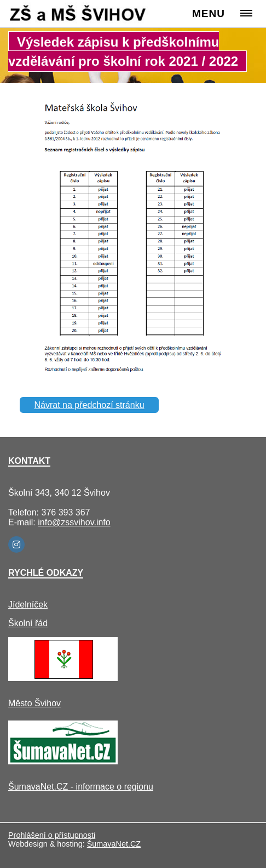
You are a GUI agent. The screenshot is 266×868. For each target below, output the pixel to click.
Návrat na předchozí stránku (89, 405)
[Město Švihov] (63, 678)
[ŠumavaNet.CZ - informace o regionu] (63, 761)
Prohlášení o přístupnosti (52, 835)
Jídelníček (28, 605)
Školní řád (28, 623)
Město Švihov (34, 703)
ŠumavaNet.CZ (114, 844)
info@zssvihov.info (74, 522)
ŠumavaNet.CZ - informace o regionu (81, 787)
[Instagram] (16, 544)
